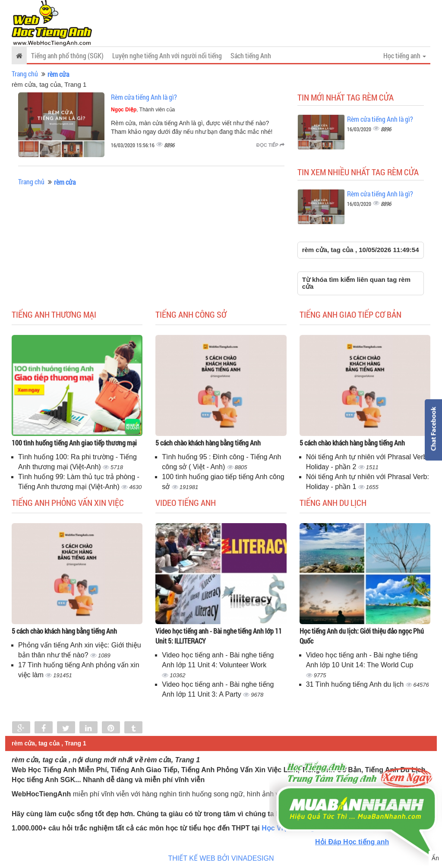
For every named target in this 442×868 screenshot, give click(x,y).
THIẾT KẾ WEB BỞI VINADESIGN (221, 858)
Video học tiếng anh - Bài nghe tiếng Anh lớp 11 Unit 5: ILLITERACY (219, 636)
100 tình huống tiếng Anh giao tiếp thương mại (74, 443)
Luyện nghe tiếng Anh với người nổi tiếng (167, 55)
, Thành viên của (143, 110)
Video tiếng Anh (186, 502)
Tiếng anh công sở (191, 314)
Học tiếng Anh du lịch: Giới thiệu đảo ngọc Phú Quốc (362, 636)
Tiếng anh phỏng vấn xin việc (68, 502)
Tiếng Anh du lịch (333, 502)
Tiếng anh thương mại (54, 314)
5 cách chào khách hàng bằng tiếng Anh (208, 443)
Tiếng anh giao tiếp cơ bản (350, 314)
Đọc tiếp (270, 145)
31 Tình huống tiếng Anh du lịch (356, 684)
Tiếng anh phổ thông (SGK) (67, 55)
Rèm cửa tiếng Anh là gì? (144, 97)
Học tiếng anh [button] (405, 55)
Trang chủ (25, 74)
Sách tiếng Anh (251, 55)
